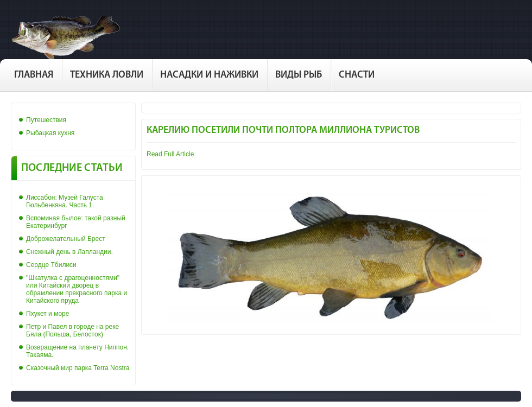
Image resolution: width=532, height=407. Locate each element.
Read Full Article (170, 154)
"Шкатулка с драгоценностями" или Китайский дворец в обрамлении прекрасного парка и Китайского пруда (77, 289)
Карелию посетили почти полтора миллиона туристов (283, 131)
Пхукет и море (47, 314)
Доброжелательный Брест (66, 239)
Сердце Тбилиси (51, 265)
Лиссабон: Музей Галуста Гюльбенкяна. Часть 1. (65, 201)
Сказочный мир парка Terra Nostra (78, 368)
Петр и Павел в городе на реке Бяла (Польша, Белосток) (72, 330)
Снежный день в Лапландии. (69, 252)
